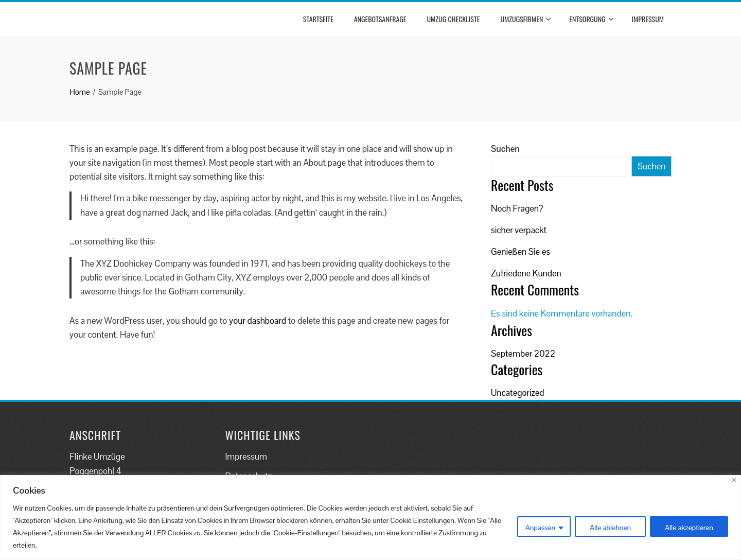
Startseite (318, 19)
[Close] (734, 480)
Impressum (648, 19)
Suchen (505, 149)
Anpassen (540, 528)
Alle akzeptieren (689, 528)
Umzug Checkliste (453, 19)
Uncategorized (518, 393)
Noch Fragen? (517, 208)
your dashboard (258, 321)
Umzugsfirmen (526, 19)
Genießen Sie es (521, 252)
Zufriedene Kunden (526, 273)
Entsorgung (591, 19)
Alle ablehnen (610, 528)
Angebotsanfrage (380, 19)
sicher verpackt (519, 230)
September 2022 (523, 354)
